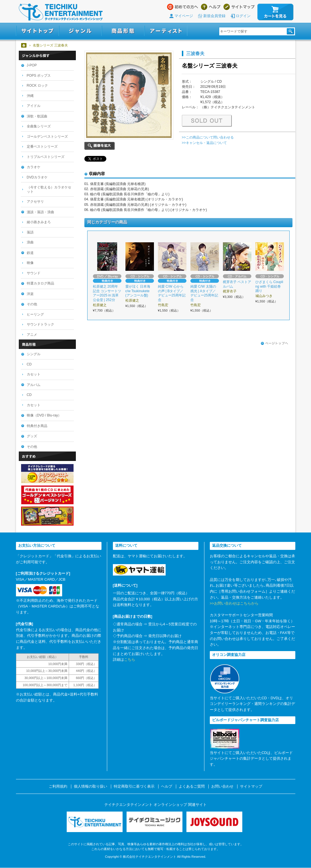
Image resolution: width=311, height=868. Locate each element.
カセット (34, 374)
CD (29, 364)
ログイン (243, 16)
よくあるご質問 (192, 786)
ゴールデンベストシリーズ (47, 137)
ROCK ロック (37, 86)
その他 (32, 304)
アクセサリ (35, 202)
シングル (34, 354)
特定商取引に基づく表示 (134, 786)
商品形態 (123, 31)
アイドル (34, 106)
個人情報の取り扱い (91, 786)
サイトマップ (239, 7)
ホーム (24, 45)
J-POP (32, 65)
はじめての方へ (183, 7)
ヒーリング (35, 314)
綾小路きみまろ (39, 222)
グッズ (32, 436)
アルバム (34, 385)
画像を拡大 (99, 146)
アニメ (32, 335)
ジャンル (80, 31)
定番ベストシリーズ (42, 147)
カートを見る (275, 12)
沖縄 (30, 96)
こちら (130, 659)
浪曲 (30, 242)
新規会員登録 (214, 16)
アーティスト (166, 31)
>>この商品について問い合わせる (208, 137)
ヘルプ (211, 7)
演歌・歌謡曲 (37, 116)
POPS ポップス (39, 76)
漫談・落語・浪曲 (40, 212)
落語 (30, 232)
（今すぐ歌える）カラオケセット (49, 189)
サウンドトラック (40, 324)
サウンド (34, 273)
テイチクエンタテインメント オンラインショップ (61, 12)
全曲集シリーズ (39, 126)
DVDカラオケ (37, 177)
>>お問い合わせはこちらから (234, 603)
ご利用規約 (58, 786)
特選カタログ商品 (40, 283)
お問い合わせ (222, 786)
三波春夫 (195, 53)
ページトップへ (275, 343)
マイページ (184, 16)
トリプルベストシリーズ (46, 157)
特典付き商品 (37, 426)
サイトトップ (37, 31)
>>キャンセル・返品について (204, 143)
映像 (30, 263)
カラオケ (34, 167)
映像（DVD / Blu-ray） (44, 415)
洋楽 (30, 294)
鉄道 (30, 253)
